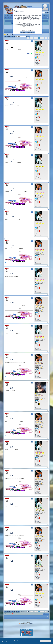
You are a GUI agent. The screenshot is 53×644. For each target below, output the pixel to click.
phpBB (23, 620)
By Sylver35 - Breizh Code (30, 625)
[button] (28, 38)
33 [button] (41, 38)
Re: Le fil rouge (12, 47)
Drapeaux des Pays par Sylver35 (25, 626)
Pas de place (37, 64)
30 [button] (35, 38)
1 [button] (32, 38)
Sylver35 (32, 624)
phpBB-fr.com (28, 621)
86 (39, 398)
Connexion (23, 32)
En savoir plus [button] (6, 642)
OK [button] (45, 641)
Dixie (37, 394)
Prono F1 (37, 63)
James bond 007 (39, 50)
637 (39, 54)
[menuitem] (12, 16)
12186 (40, 81)
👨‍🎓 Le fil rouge (9, 34)
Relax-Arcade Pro (25, 628)
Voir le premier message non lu (15, 38)
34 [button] (43, 38)
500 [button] (46, 38)
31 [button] (37, 38)
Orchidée (38, 77)
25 (41, 83)
